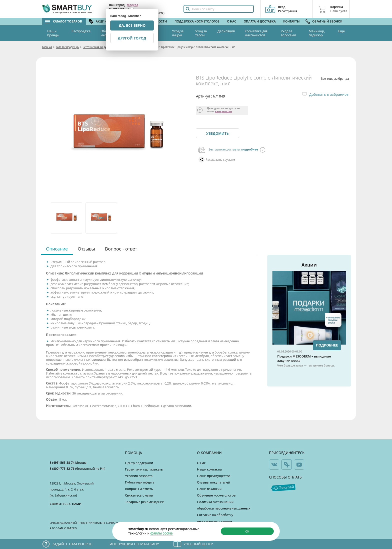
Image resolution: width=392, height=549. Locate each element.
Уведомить (217, 133)
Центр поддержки (139, 463)
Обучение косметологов (216, 495)
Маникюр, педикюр (317, 33)
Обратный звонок (327, 21)
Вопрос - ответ (121, 249)
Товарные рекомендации (145, 502)
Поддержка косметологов (197, 21)
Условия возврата (139, 476)
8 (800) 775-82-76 (62, 469)
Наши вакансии (209, 489)
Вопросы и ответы (139, 489)
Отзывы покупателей (213, 482)
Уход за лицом (178, 33)
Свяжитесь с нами (139, 495)
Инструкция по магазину (134, 544)
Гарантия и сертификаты (144, 469)
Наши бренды (53, 33)
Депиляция (226, 31)
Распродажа (81, 31)
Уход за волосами (288, 33)
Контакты (291, 21)
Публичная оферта (140, 482)
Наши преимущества (214, 476)
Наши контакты (209, 469)
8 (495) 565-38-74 (62, 463)
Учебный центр (198, 544)
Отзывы (86, 249)
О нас (232, 21)
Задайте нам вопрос (72, 544)
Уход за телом (201, 33)
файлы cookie (161, 533)
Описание (57, 249)
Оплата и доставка (260, 21)
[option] (67, 218)
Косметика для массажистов (256, 33)
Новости (159, 21)
